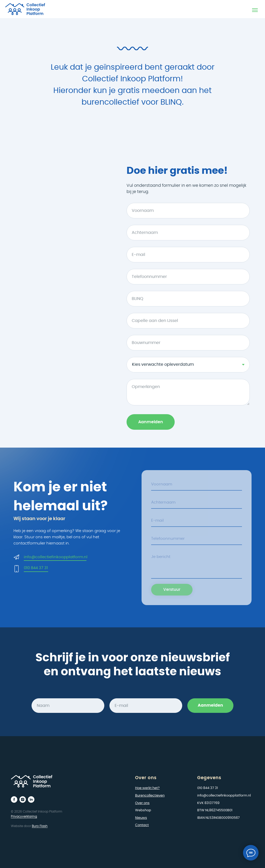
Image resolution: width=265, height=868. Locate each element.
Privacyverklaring (24, 816)
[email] (197, 521)
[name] (197, 484)
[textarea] (197, 565)
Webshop (143, 810)
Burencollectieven (150, 796)
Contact (142, 825)
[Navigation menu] (255, 10)
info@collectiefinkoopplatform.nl (56, 557)
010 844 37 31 (36, 568)
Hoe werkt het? (147, 788)
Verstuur (172, 590)
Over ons (142, 803)
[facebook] (14, 799)
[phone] (197, 539)
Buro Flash (40, 826)
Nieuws (141, 818)
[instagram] (23, 799)
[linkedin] (31, 799)
